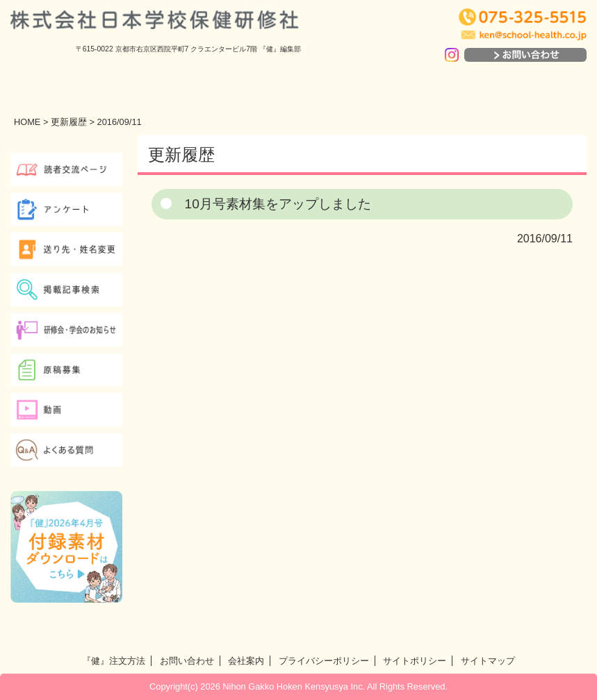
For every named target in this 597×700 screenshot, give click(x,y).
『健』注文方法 (114, 661)
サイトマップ (488, 661)
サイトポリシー (415, 661)
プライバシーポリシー (324, 661)
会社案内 (246, 661)
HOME (27, 122)
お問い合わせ (187, 661)
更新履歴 (69, 122)
